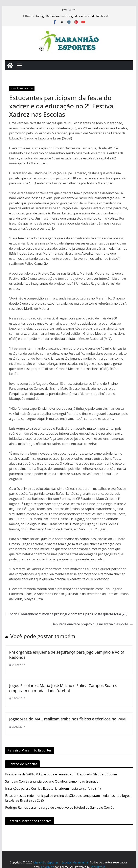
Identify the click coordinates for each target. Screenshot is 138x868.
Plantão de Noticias (22, 89)
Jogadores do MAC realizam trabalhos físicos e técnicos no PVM (67, 719)
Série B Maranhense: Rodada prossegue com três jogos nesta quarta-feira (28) (66, 614)
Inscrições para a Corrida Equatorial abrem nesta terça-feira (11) (53, 788)
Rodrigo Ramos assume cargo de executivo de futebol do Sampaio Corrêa (60, 807)
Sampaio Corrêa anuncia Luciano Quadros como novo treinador (53, 781)
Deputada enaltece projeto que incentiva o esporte (92, 624)
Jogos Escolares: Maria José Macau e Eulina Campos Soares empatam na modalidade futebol (63, 688)
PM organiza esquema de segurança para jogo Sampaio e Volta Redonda (67, 655)
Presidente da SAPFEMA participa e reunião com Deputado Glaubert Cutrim (61, 774)
